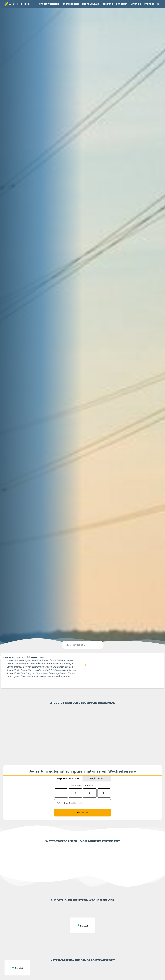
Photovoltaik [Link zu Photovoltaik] (91, 4)
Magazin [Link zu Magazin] (136, 4)
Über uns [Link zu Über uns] (108, 4)
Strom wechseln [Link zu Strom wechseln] (49, 4)
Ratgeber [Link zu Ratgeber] (122, 4)
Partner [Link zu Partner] (149, 4)
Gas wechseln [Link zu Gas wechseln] (70, 4)
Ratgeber (78, 645)
